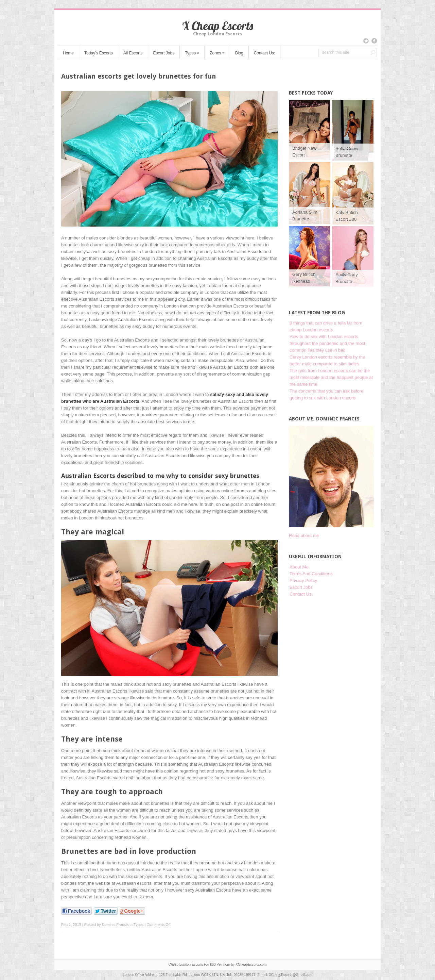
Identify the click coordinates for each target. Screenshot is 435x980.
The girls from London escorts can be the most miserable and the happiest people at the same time (331, 377)
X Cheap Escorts (218, 26)
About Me (299, 567)
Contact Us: (265, 53)
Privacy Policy (303, 580)
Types (192, 53)
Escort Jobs (164, 53)
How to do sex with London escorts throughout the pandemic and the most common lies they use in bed (327, 343)
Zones (217, 53)
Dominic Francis (115, 925)
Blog (239, 53)
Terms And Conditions (311, 574)
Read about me (304, 536)
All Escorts (133, 53)
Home (68, 53)
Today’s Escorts (99, 53)
